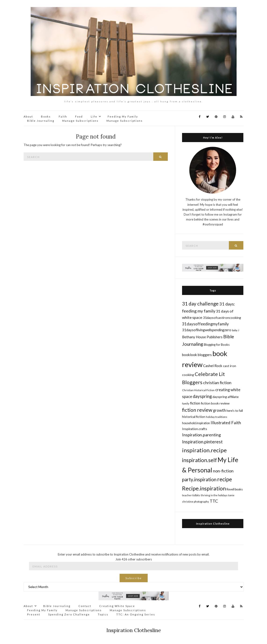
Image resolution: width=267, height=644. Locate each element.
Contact (85, 606)
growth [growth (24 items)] (219, 410)
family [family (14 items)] (186, 403)
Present (34, 614)
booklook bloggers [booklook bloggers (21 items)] (197, 355)
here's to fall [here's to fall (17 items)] (235, 411)
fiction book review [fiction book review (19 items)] (215, 403)
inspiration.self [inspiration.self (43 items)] (199, 460)
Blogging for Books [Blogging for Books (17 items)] (217, 345)
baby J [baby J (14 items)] (236, 330)
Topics (103, 614)
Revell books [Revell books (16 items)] (235, 489)
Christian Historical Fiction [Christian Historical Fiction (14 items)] (198, 390)
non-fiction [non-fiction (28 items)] (223, 471)
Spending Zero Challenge (69, 614)
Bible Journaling (41, 121)
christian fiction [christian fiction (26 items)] (217, 383)
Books (46, 116)
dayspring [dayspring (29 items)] (202, 396)
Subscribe (134, 578)
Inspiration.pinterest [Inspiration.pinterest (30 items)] (202, 442)
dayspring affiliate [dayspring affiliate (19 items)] (226, 397)
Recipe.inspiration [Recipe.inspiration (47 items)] (204, 488)
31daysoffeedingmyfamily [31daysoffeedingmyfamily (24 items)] (205, 324)
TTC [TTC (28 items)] (214, 501)
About (28, 116)
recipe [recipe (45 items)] (225, 479)
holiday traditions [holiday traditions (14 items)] (217, 417)
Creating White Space (117, 606)
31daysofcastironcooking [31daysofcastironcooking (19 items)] (222, 318)
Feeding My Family (123, 116)
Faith (63, 116)
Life (94, 116)
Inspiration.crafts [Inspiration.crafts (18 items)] (195, 429)
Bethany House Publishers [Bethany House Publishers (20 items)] (202, 337)
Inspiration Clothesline (213, 524)
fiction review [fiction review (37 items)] (197, 410)
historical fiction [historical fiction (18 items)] (194, 417)
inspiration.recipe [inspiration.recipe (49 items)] (204, 450)
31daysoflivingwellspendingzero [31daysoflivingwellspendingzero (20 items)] (207, 330)
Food (79, 116)
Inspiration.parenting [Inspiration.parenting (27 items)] (201, 435)
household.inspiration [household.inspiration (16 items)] (196, 423)
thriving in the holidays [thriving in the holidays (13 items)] (214, 495)
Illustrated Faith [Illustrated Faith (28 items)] (226, 423)
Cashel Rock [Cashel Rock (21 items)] (213, 366)
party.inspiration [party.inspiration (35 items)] (199, 479)
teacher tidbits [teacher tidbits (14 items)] (191, 495)
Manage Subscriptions (80, 121)
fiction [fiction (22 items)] (195, 403)
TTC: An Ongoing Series (136, 614)
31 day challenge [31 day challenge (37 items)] (200, 304)
